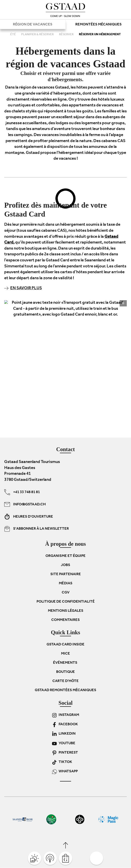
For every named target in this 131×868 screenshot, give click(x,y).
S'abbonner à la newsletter (37, 529)
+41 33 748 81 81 (22, 492)
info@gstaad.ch (25, 504)
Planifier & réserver (38, 35)
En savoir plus (23, 288)
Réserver (67, 35)
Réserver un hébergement (100, 35)
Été (13, 35)
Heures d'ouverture (29, 517)
